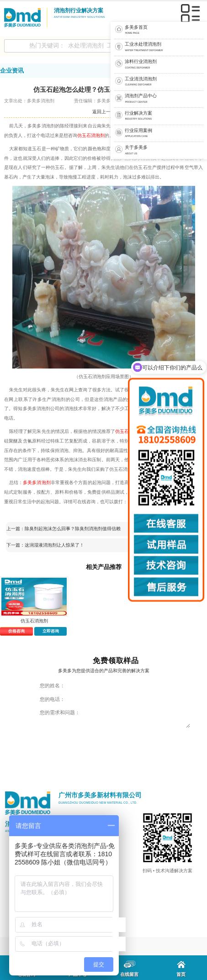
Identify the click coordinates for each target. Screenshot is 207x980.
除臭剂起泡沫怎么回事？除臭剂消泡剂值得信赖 (73, 529)
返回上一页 (104, 112)
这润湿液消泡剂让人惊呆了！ (54, 545)
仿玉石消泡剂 (91, 135)
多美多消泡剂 (37, 482)
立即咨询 (51, 631)
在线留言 (129, 969)
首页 (181, 969)
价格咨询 (16, 631)
